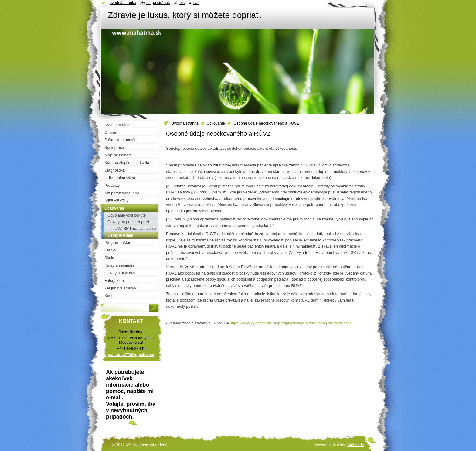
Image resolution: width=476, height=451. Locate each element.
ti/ (290, 323)
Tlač (196, 3)
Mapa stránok (158, 3)
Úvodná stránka (185, 123)
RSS (182, 3)
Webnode (356, 445)
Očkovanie (216, 123)
